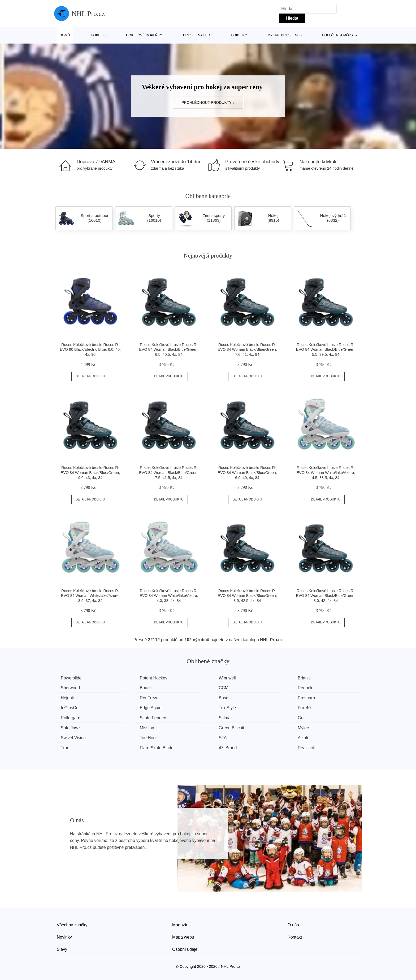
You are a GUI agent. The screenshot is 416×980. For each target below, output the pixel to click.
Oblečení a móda (338, 35)
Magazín (180, 925)
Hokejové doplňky (144, 35)
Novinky (64, 937)
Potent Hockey (154, 678)
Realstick (306, 748)
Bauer (146, 688)
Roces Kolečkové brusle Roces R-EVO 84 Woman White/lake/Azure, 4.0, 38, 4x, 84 (169, 596)
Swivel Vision (73, 738)
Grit (301, 718)
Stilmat (225, 718)
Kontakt (295, 937)
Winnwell (227, 678)
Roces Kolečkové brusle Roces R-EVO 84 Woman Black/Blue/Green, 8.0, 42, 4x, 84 (326, 596)
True (65, 748)
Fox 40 (304, 708)
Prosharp (306, 698)
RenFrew (148, 698)
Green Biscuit (231, 728)
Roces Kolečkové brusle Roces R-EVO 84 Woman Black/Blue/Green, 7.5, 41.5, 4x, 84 (169, 472)
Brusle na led (197, 35)
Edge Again (151, 708)
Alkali (303, 738)
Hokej (96, 35)
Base (223, 698)
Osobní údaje (185, 949)
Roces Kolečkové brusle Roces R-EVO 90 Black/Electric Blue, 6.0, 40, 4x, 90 (90, 350)
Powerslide (71, 678)
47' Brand (228, 748)
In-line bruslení (283, 35)
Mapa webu (183, 937)
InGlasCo (70, 708)
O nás (293, 925)
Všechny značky (72, 925)
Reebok (305, 688)
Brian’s (304, 678)
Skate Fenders (154, 718)
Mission (147, 728)
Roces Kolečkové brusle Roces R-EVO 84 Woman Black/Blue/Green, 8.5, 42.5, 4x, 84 (247, 596)
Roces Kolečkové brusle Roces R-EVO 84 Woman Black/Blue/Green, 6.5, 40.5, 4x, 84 (169, 350)
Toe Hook (149, 738)
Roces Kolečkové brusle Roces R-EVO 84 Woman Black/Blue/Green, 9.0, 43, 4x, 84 (90, 472)
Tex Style (227, 708)
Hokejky (239, 35)
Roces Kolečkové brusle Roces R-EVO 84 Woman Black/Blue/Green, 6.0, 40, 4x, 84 (247, 472)
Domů (65, 35)
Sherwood (70, 688)
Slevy (62, 949)
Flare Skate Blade (157, 748)
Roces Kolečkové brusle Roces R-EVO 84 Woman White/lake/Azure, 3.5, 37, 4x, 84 (90, 596)
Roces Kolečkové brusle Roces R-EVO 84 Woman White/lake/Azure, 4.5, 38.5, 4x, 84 (326, 472)
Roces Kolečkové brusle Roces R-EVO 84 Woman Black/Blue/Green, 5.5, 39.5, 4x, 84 (326, 350)
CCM (223, 688)
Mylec (303, 728)
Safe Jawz (71, 728)
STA (223, 738)
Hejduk (67, 698)
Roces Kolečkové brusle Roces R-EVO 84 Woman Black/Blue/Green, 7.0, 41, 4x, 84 (247, 350)
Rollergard (71, 718)
